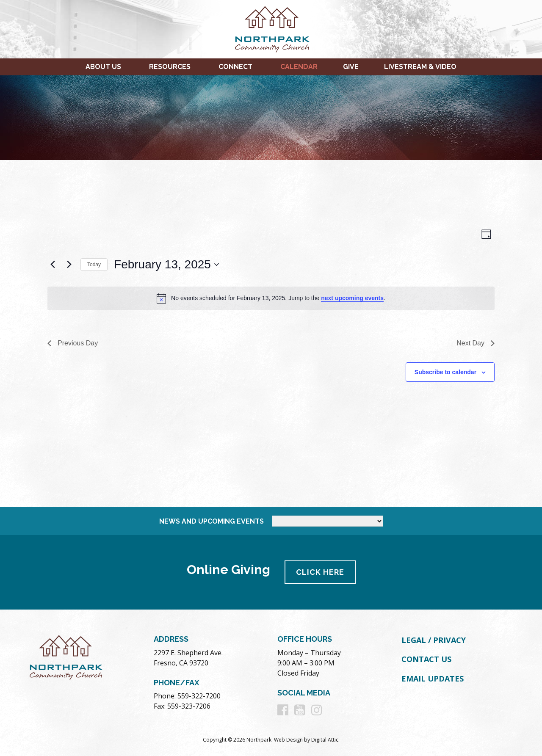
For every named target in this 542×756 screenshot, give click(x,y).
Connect (235, 67)
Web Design (288, 740)
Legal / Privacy (434, 640)
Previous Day (73, 343)
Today (94, 265)
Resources (170, 67)
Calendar (299, 67)
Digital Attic (325, 740)
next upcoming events (352, 298)
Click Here (320, 572)
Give (351, 67)
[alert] (271, 298)
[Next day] (69, 265)
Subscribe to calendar (445, 372)
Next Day (476, 343)
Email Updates (433, 679)
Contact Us (426, 659)
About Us (103, 67)
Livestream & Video (420, 67)
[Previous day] (53, 265)
